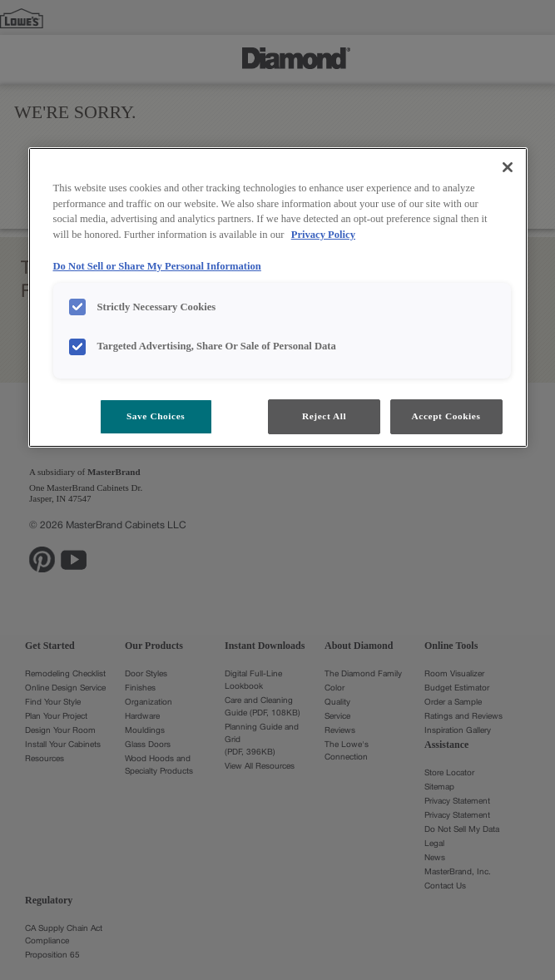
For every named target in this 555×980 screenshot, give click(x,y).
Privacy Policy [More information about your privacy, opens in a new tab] (323, 235)
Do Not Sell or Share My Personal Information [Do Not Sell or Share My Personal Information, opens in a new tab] (157, 266)
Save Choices (156, 416)
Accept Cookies (446, 416)
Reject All (324, 416)
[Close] (508, 167)
